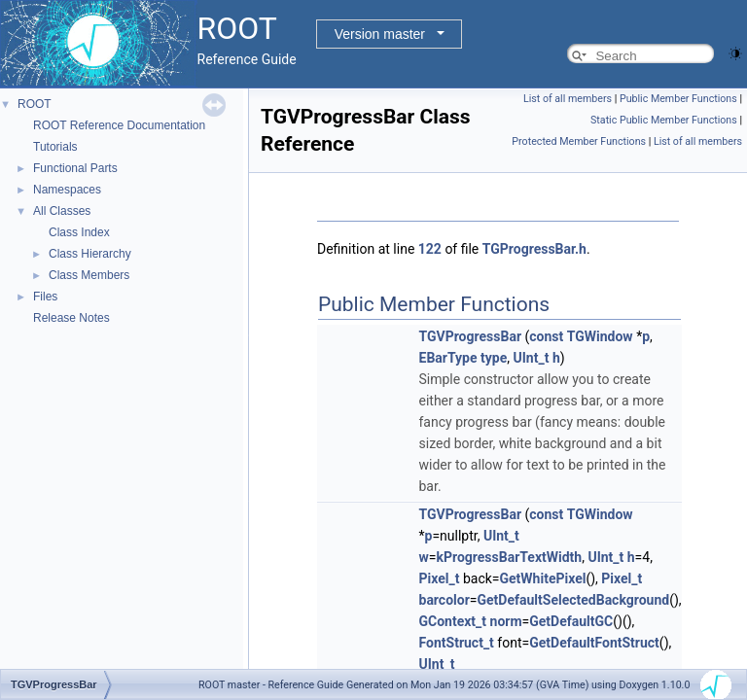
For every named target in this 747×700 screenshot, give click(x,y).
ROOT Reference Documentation (119, 125)
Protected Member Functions (579, 141)
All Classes (62, 211)
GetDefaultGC (571, 621)
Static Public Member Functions (664, 120)
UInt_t (532, 358)
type (494, 358)
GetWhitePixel (543, 578)
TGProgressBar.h (534, 249)
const (546, 336)
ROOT (35, 104)
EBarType (448, 358)
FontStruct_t (457, 643)
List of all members (568, 99)
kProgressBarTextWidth (509, 557)
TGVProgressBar (471, 336)
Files (45, 297)
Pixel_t (440, 578)
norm (506, 621)
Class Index (79, 232)
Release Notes (71, 318)
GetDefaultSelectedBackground (573, 600)
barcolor (445, 600)
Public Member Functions (678, 99)
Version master (380, 34)
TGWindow (600, 336)
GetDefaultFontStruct (594, 643)
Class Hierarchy (90, 254)
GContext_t (453, 621)
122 (430, 249)
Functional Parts (75, 168)
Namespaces (67, 190)
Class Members (89, 275)
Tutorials (55, 147)
